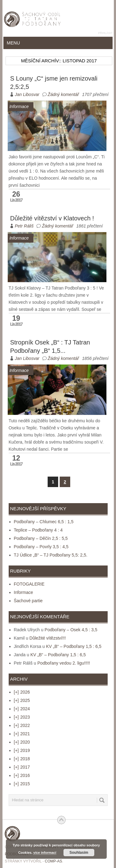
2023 (22, 717)
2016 (22, 775)
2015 (22, 784)
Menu (13, 43)
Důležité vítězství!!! (47, 638)
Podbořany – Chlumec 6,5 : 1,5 (44, 522)
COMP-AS (54, 861)
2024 (22, 709)
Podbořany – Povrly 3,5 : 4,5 (41, 547)
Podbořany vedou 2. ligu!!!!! (64, 663)
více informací (45, 853)
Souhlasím (79, 853)
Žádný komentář (63, 94)
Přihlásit (105, 33)
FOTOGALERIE (29, 584)
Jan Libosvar (27, 94)
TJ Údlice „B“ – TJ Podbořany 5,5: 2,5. (51, 555)
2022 (22, 725)
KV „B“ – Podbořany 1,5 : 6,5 (74, 646)
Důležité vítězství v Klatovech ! (52, 218)
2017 (22, 767)
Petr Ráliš (24, 226)
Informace (24, 592)
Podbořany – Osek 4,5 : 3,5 (71, 630)
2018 (22, 759)
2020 (22, 742)
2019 (22, 750)
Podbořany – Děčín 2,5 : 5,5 (41, 538)
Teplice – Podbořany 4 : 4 (38, 530)
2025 (22, 700)
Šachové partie (28, 601)
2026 (22, 692)
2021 (22, 734)
